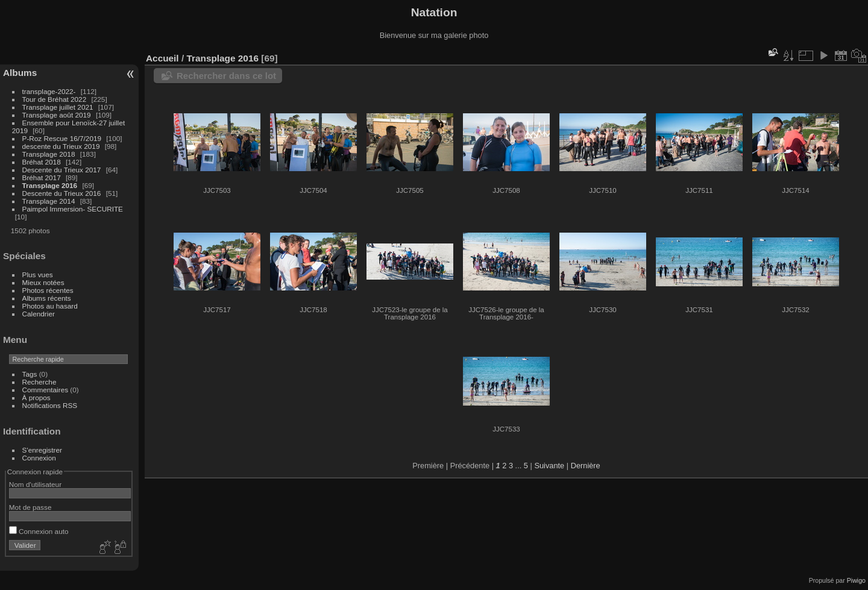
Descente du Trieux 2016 (62, 193)
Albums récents (47, 298)
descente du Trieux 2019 (61, 146)
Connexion (39, 458)
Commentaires (46, 390)
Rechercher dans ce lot (226, 76)
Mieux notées (43, 282)
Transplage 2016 (50, 185)
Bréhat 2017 (42, 177)
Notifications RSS (50, 405)
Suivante (549, 466)
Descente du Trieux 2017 (62, 170)
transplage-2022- (49, 91)
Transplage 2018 (49, 154)
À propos (36, 397)
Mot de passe (30, 507)
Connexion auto (39, 531)
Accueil (162, 58)
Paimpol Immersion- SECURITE (73, 209)
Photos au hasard (50, 306)
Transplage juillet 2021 (58, 107)
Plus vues (38, 275)
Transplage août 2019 (57, 115)
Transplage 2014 (49, 201)
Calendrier (39, 314)
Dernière (586, 466)
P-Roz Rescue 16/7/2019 (62, 138)
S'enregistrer (42, 450)
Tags (30, 374)
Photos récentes (48, 290)
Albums (20, 73)
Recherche (39, 382)
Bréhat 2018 (42, 162)
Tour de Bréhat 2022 (55, 99)
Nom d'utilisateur (35, 484)
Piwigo (856, 580)
